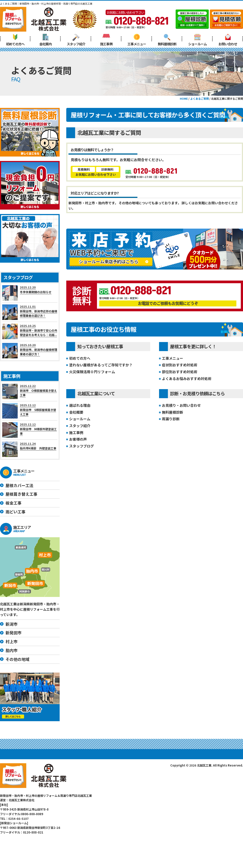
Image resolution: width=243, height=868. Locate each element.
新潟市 (11, 624)
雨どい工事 (15, 512)
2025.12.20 (30, 293)
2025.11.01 (30, 312)
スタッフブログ (82, 446)
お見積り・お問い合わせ (181, 405)
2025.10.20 (30, 351)
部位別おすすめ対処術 (180, 372)
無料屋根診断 (167, 40)
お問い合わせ (228, 40)
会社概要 (76, 412)
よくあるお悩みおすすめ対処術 (187, 379)
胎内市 (11, 650)
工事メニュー (137, 40)
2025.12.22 (30, 392)
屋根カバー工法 (19, 485)
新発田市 (13, 633)
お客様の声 (78, 439)
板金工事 (13, 503)
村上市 (11, 641)
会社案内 (46, 40)
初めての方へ (15, 40)
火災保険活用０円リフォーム (92, 372)
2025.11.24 (30, 449)
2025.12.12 (30, 411)
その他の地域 (17, 659)
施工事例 (106, 40)
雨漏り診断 (171, 419)
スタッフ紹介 (76, 40)
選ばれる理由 (80, 405)
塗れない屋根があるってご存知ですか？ (101, 365)
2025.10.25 (30, 331)
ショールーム (197, 40)
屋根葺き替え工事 (21, 494)
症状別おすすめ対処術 (180, 365)
